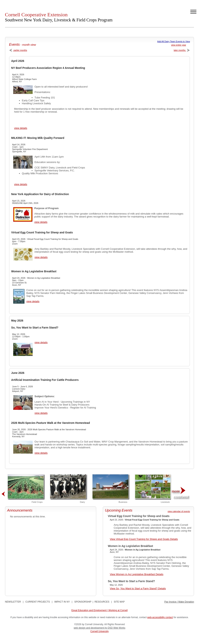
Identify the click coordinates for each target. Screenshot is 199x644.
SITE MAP (119, 602)
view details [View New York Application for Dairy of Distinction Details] (41, 222)
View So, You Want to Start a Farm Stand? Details (138, 588)
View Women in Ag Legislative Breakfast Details (137, 574)
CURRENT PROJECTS (38, 602)
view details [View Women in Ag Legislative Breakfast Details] (33, 301)
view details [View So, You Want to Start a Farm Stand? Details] (41, 342)
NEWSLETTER (13, 602)
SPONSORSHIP (83, 602)
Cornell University (99, 631)
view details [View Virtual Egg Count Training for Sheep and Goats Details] (41, 257)
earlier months (18, 50)
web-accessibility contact (160, 617)
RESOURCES (102, 602)
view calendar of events (179, 511)
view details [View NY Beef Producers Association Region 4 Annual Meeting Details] (21, 128)
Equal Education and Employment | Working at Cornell (99, 610)
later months (182, 50)
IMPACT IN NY (62, 602)
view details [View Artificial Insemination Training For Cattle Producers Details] (41, 413)
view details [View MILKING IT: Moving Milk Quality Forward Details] (21, 184)
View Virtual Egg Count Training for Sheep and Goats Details (144, 539)
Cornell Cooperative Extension (59, 17)
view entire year (178, 45)
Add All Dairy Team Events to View (174, 41)
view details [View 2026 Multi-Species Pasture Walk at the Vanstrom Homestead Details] (41, 453)
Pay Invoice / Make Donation (179, 602)
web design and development (89, 628)
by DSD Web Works (115, 628)
